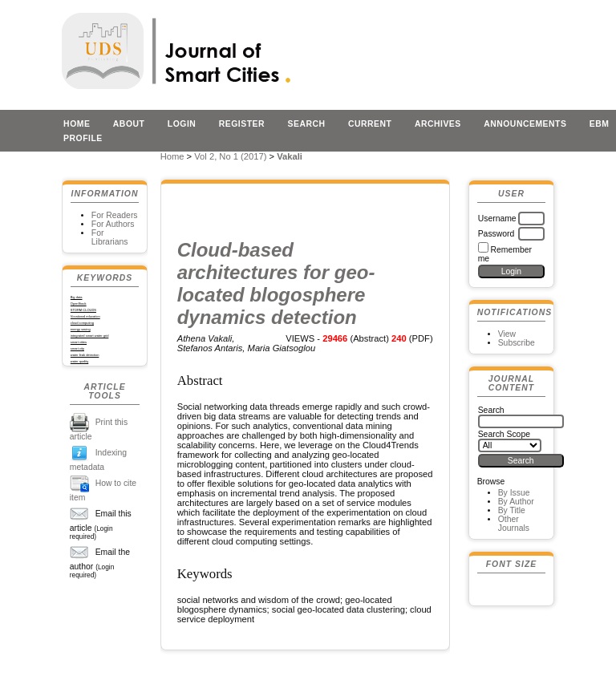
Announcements (525, 124)
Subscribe (517, 343)
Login (182, 124)
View (507, 334)
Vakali (290, 156)
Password (496, 234)
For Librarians (110, 237)
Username (497, 219)
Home (77, 124)
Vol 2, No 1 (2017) (230, 156)
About (129, 124)
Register (242, 124)
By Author (516, 502)
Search (307, 124)
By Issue (514, 493)
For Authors (113, 224)
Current (370, 124)
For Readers (115, 215)
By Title (512, 510)
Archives (438, 124)
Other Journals (514, 524)
